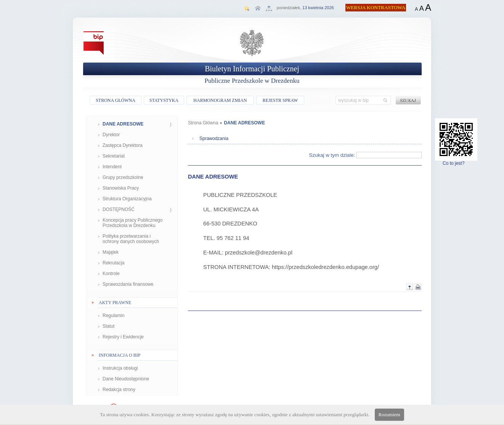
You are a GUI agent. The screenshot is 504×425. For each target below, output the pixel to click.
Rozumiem (389, 415)
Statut (108, 326)
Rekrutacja (113, 263)
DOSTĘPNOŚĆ (119, 209)
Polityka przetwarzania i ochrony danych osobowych (131, 239)
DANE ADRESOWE (123, 124)
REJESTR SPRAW (280, 100)
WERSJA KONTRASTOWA (376, 7)
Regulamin (113, 316)
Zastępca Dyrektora (123, 145)
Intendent (112, 167)
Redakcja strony (119, 390)
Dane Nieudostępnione (126, 379)
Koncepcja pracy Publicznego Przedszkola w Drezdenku (132, 223)
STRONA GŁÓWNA (116, 100)
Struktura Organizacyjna (127, 199)
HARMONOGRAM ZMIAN (220, 100)
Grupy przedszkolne (123, 177)
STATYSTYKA (164, 100)
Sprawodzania (214, 138)
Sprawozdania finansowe (128, 284)
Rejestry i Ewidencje (123, 337)
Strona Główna (203, 123)
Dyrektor (111, 135)
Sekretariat (114, 156)
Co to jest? (456, 161)
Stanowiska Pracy (121, 188)
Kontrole (111, 274)
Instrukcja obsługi (120, 368)
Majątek (111, 252)
